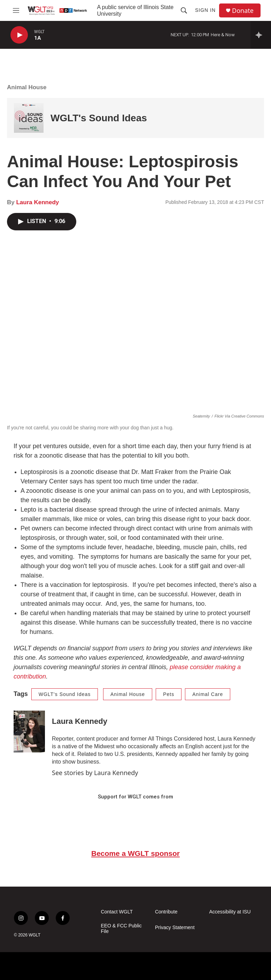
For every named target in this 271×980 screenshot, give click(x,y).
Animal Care (208, 694)
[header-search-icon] (184, 10)
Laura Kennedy (37, 202)
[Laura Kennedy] (29, 732)
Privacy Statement (175, 928)
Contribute (166, 912)
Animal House (27, 87)
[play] (19, 35)
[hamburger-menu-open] (16, 10)
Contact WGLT (117, 912)
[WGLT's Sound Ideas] (29, 118)
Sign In (205, 10)
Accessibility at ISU (230, 912)
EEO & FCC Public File (121, 929)
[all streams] (261, 35)
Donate (243, 11)
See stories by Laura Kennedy (95, 773)
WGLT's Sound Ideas (99, 118)
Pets (169, 694)
